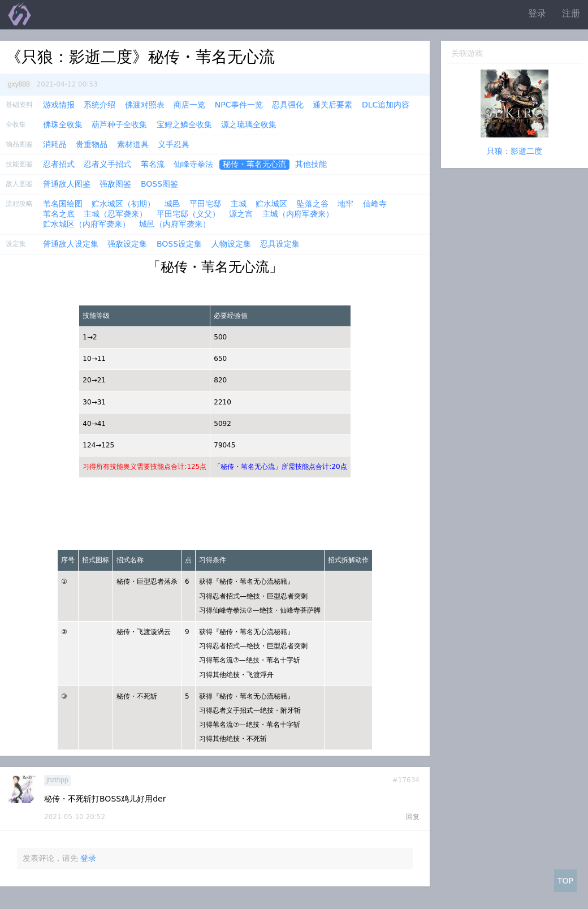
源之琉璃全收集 (249, 124)
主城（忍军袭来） (115, 214)
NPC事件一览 (239, 105)
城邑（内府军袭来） (175, 224)
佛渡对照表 (145, 105)
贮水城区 (271, 204)
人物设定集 (231, 244)
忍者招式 (59, 164)
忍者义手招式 (107, 164)
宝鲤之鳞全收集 (184, 124)
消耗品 (55, 144)
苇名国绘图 (63, 204)
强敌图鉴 (115, 184)
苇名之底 (59, 214)
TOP (565, 881)
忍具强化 (288, 105)
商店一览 (189, 105)
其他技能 (311, 164)
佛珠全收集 (63, 124)
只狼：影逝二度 (514, 151)
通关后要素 (332, 105)
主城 (239, 204)
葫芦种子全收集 (119, 124)
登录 (537, 13)
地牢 (345, 204)
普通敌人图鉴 (67, 184)
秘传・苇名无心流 (254, 164)
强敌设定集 (127, 244)
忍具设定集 (280, 244)
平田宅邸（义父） (188, 214)
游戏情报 (59, 105)
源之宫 (241, 214)
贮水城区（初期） (123, 204)
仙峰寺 (375, 204)
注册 (571, 13)
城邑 (172, 204)
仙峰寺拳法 (193, 164)
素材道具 (133, 144)
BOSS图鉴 (159, 184)
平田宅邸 (205, 204)
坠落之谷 (313, 204)
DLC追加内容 (386, 105)
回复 (413, 817)
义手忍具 (174, 144)
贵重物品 (92, 144)
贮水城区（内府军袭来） (87, 224)
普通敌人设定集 (71, 244)
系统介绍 (100, 105)
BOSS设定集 (179, 244)
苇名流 (153, 164)
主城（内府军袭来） (298, 214)
